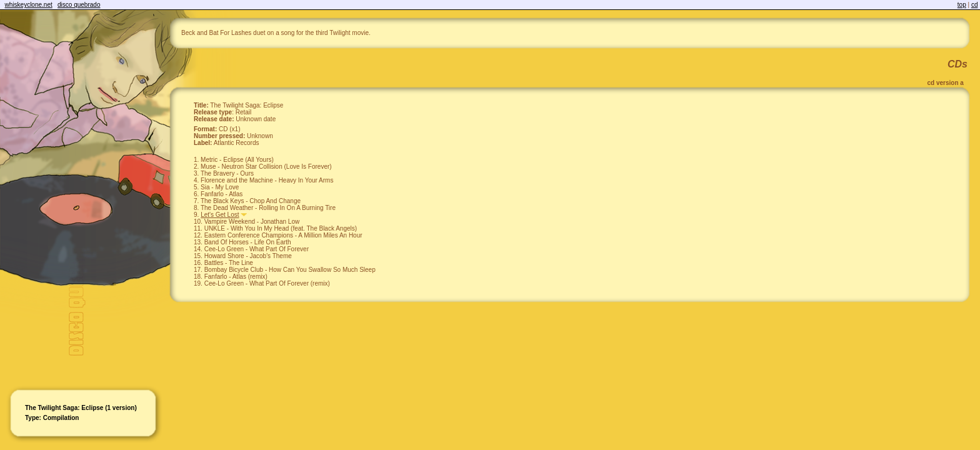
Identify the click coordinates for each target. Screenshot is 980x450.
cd (975, 5)
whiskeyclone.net (29, 5)
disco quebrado (79, 5)
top (962, 5)
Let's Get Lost (220, 215)
